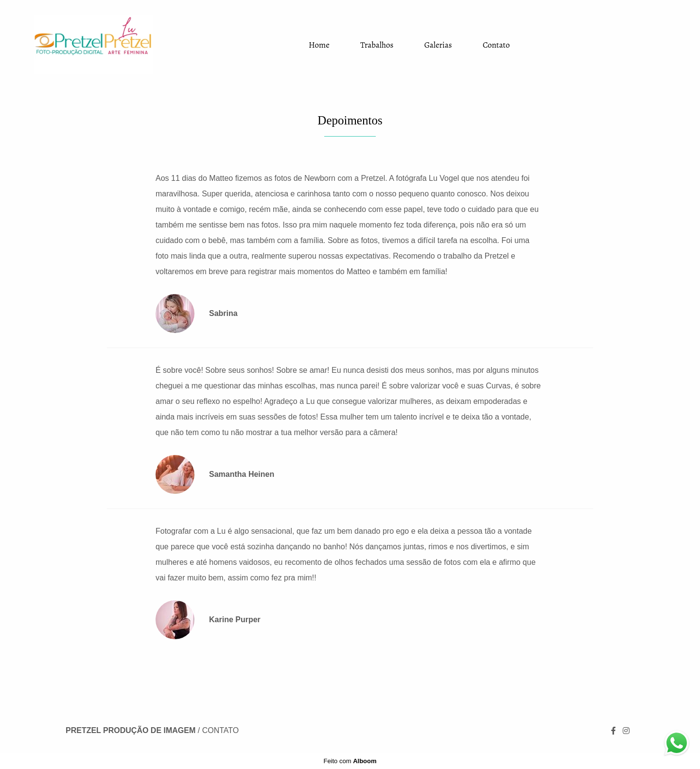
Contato (496, 45)
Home (319, 45)
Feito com (350, 761)
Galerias (438, 45)
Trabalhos (377, 45)
